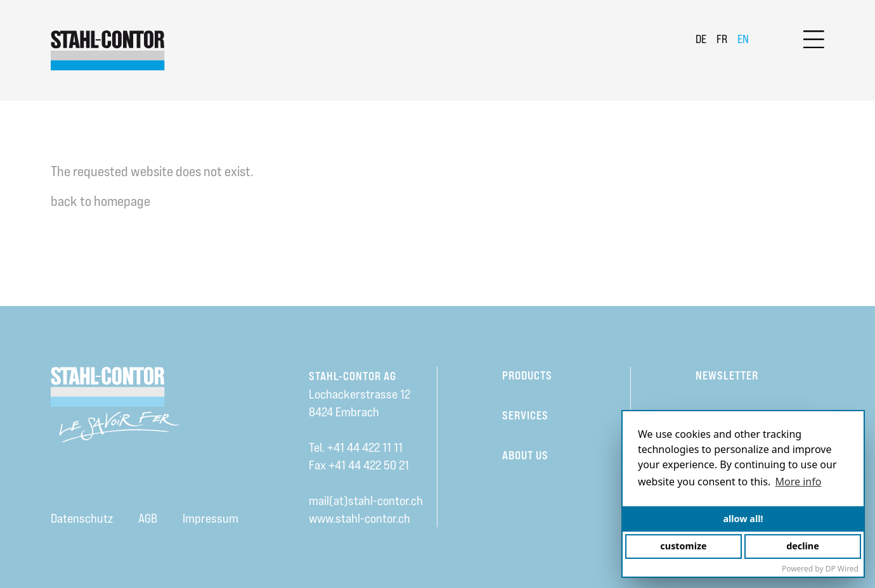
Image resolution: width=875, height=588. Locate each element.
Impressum (211, 518)
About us (525, 455)
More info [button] (799, 482)
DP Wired (842, 569)
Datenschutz (82, 518)
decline (803, 546)
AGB (148, 518)
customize (683, 546)
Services (525, 415)
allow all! (743, 519)
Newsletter (727, 375)
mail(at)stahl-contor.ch (366, 501)
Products (527, 375)
